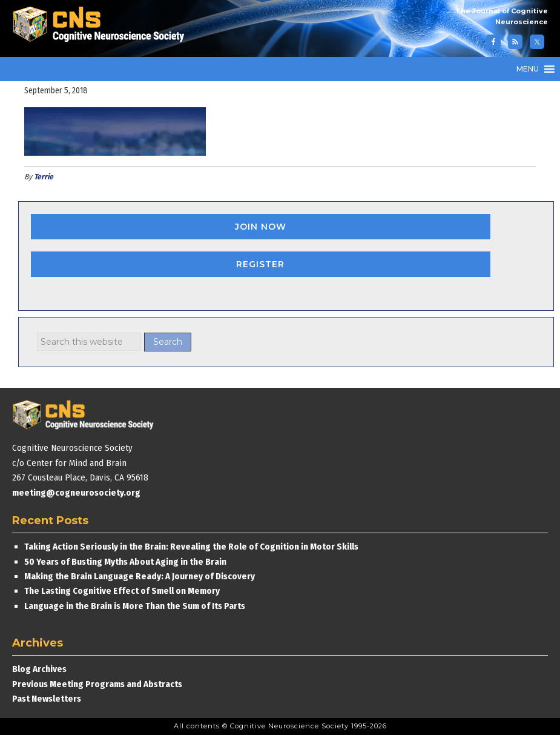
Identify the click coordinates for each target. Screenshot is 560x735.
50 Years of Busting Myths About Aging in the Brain (125, 562)
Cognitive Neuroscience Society (103, 26)
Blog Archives (39, 669)
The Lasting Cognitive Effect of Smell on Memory (123, 591)
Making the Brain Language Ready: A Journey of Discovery (140, 576)
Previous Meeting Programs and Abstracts (97, 684)
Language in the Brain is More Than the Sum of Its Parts (135, 606)
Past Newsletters (47, 699)
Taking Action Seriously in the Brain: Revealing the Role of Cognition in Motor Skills (191, 547)
